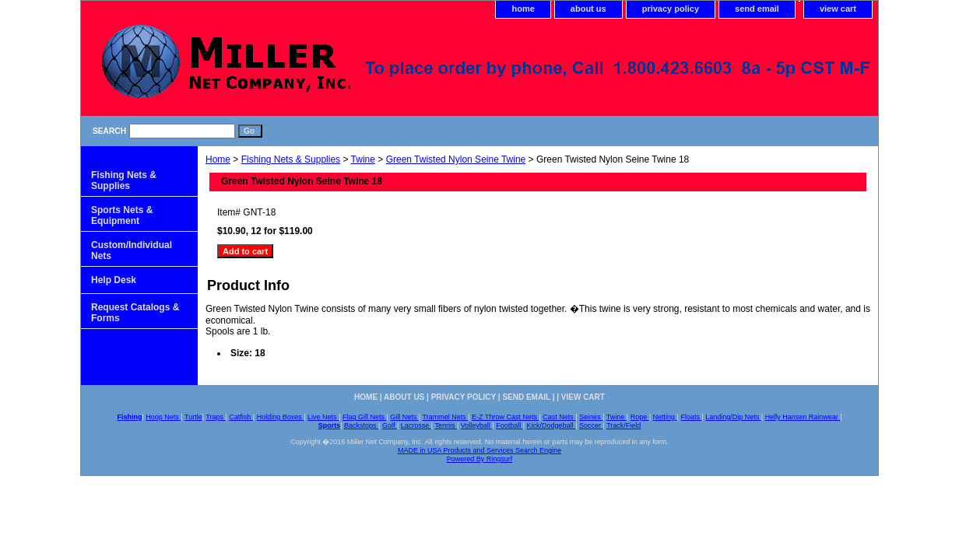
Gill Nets (404, 417)
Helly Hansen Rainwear (803, 417)
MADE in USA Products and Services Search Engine (479, 450)
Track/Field (624, 425)
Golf (390, 425)
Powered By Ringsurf (480, 459)
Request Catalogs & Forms (135, 313)
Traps (215, 417)
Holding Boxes (281, 417)
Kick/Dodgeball (552, 425)
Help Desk (114, 280)
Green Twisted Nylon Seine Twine (456, 159)
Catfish (241, 417)
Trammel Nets (446, 417)
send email (757, 9)
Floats (691, 417)
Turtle (193, 417)
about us (588, 9)
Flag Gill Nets (365, 417)
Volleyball (477, 425)
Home (218, 159)
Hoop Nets (163, 417)
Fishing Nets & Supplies (291, 159)
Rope (640, 417)
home (523, 9)
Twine (363, 159)
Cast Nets (559, 417)
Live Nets (323, 417)
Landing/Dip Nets (733, 417)
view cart (838, 9)
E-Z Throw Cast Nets (505, 417)
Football (509, 425)
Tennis (446, 425)
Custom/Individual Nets (132, 250)
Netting (665, 417)
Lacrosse (416, 425)
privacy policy (671, 9)
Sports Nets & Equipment (122, 215)
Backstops (361, 425)
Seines (591, 417)
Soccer (591, 425)
